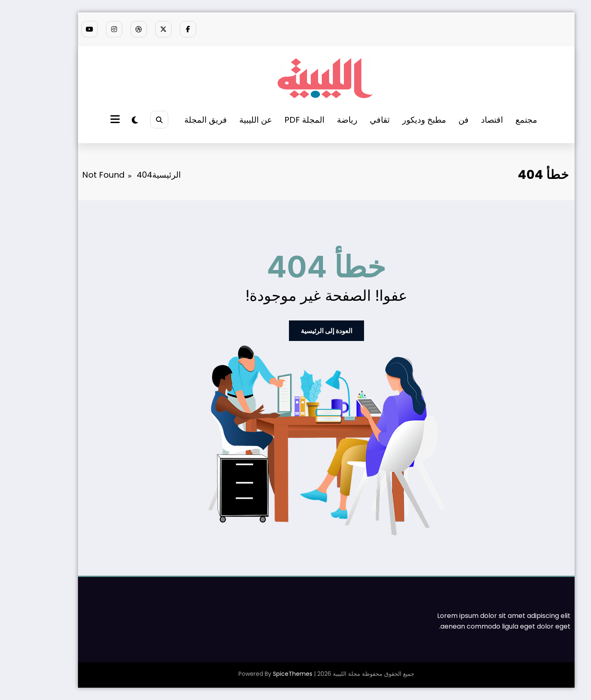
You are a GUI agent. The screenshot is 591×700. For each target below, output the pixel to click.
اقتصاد (461, 120)
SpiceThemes (262, 674)
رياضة (316, 120)
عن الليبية (225, 120)
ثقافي (349, 120)
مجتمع (496, 120)
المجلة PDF (274, 120)
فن (433, 120)
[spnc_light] (104, 120)
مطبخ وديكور (393, 120)
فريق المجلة (175, 120)
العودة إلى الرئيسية (296, 331)
